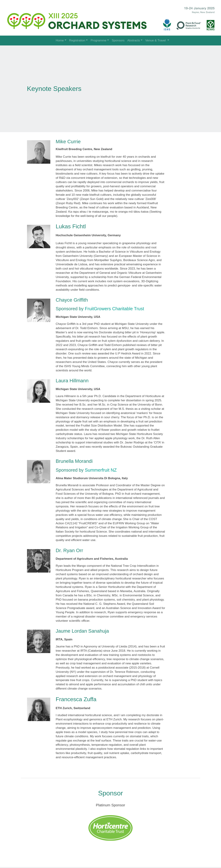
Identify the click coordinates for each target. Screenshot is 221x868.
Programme (98, 40)
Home (60, 40)
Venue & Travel (156, 40)
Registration (77, 40)
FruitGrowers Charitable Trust (116, 306)
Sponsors (118, 40)
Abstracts (134, 40)
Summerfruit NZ (102, 468)
